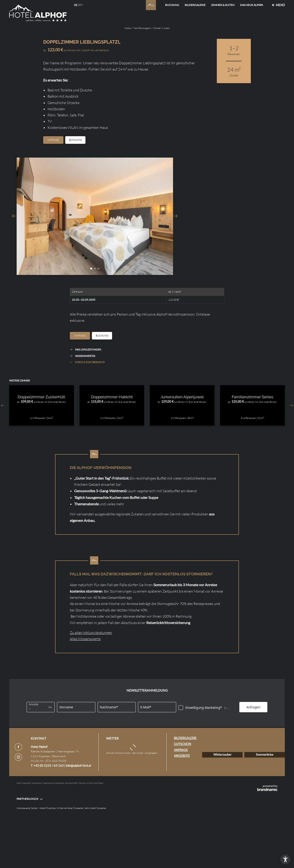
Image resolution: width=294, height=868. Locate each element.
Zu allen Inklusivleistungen (91, 678)
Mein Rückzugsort (142, 28)
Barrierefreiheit (72, 832)
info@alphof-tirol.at (79, 813)
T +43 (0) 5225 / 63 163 (48, 813)
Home (128, 28)
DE (76, 5)
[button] (285, 859)
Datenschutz (37, 832)
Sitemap (82, 832)
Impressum (27, 832)
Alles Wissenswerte (85, 684)
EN (81, 5)
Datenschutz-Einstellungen (54, 832)
